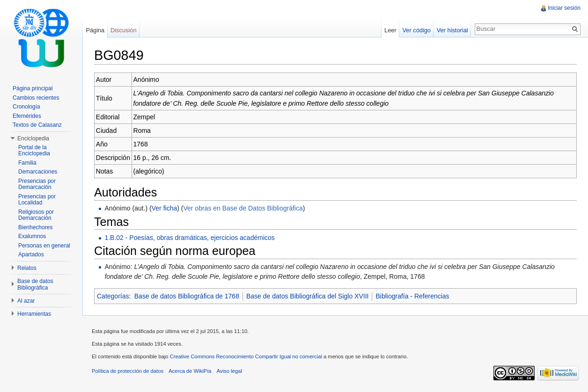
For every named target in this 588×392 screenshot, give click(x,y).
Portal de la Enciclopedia (34, 151)
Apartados (31, 254)
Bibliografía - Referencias (412, 296)
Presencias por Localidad (37, 200)
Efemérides (27, 116)
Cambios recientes (36, 98)
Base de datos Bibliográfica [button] (35, 284)
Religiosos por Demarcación (36, 215)
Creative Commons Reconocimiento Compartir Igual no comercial (246, 356)
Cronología (26, 107)
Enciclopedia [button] (33, 138)
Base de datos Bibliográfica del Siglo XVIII (308, 296)
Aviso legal (229, 371)
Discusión (123, 30)
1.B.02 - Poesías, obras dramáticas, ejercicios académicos (189, 238)
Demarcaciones (38, 172)
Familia (27, 163)
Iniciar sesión (564, 8)
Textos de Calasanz (37, 125)
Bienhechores (35, 227)
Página (95, 30)
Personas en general (44, 246)
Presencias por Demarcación (37, 184)
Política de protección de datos (128, 371)
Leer (390, 30)
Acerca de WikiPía (190, 371)
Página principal (33, 88)
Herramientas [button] (34, 314)
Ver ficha (164, 208)
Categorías (113, 296)
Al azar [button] (26, 301)
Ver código (416, 30)
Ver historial (452, 30)
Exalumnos (32, 236)
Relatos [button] (27, 268)
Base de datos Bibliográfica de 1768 (187, 296)
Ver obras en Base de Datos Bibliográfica (243, 208)
